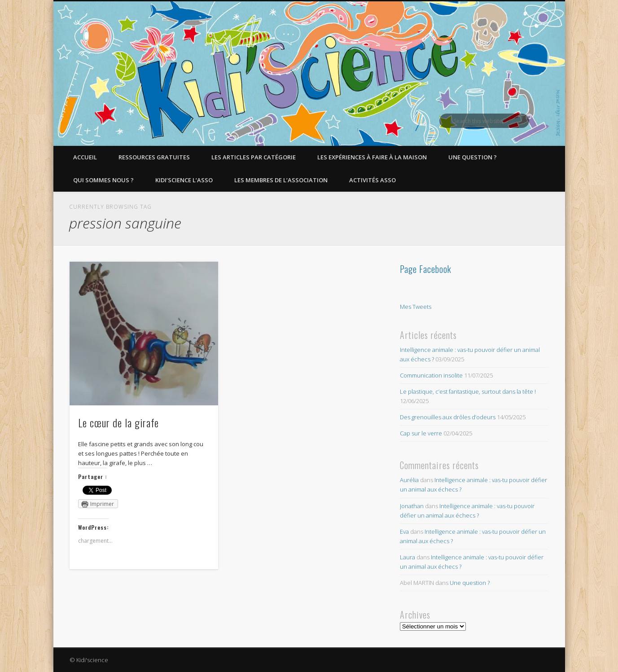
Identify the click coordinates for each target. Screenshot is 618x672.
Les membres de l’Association (281, 180)
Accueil (85, 157)
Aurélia (409, 480)
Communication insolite (431, 375)
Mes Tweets (416, 307)
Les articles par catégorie (254, 157)
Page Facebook (426, 269)
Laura (408, 557)
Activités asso (373, 180)
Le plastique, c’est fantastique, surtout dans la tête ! (468, 391)
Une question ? (473, 157)
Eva (404, 531)
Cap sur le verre (421, 433)
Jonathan (412, 506)
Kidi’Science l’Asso (184, 180)
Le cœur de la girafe (118, 422)
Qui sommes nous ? (103, 180)
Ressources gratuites (154, 157)
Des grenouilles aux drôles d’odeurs (448, 417)
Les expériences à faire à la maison (372, 157)
